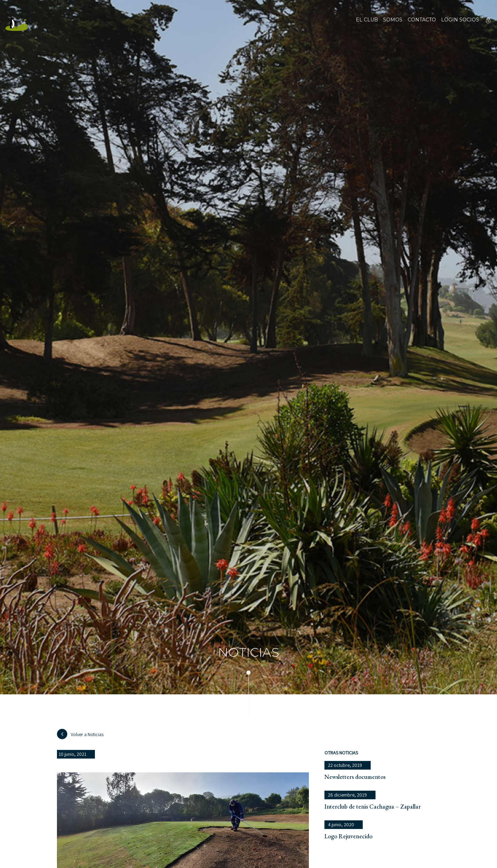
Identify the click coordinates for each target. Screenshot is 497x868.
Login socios (460, 20)
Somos (393, 24)
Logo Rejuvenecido (348, 836)
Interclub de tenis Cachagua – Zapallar (373, 806)
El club (367, 24)
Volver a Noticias (80, 734)
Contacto (422, 24)
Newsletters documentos (355, 777)
